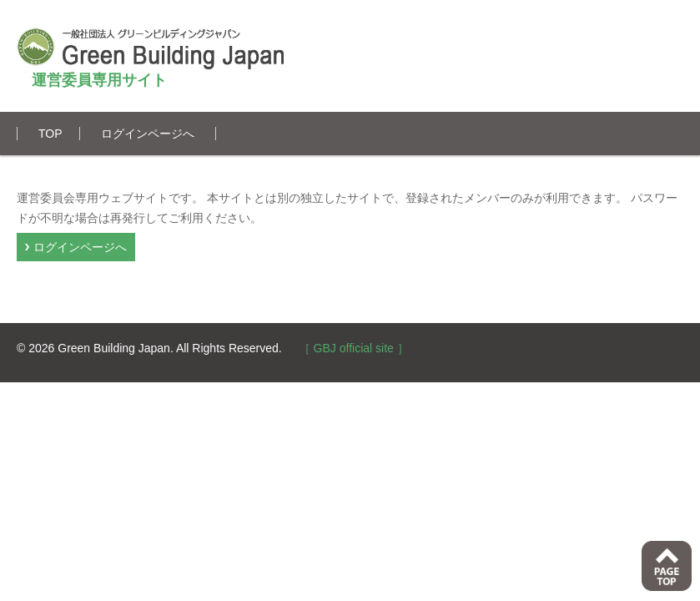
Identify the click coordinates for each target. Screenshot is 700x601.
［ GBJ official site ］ (354, 348)
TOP (50, 134)
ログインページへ (148, 134)
